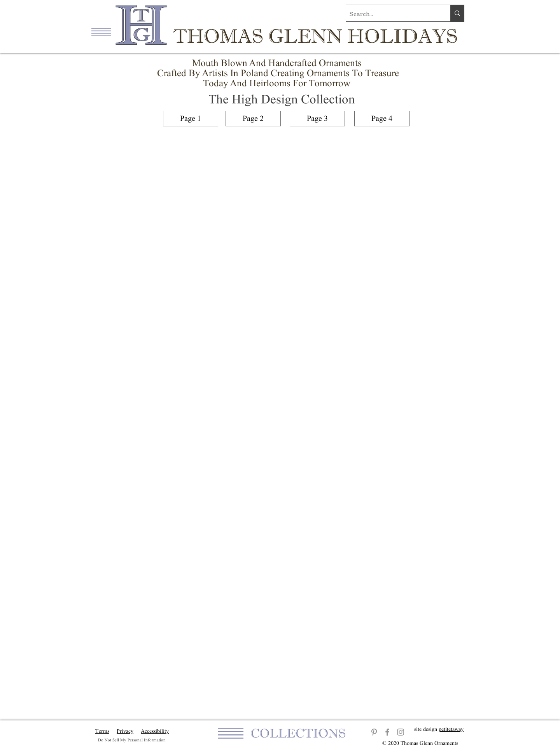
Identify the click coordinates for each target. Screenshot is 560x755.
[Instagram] (401, 732)
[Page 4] (382, 119)
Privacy (125, 731)
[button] (101, 32)
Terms (102, 731)
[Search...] (392, 13)
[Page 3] (317, 119)
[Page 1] (191, 119)
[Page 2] (253, 119)
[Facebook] (387, 732)
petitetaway (451, 729)
